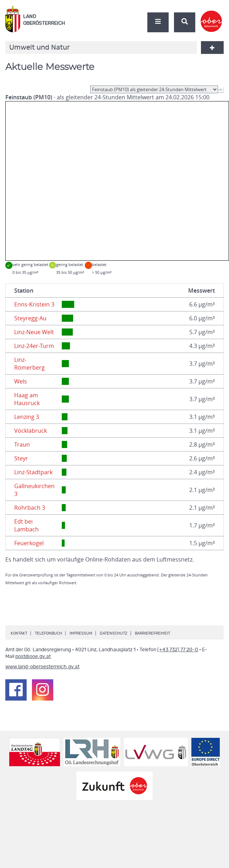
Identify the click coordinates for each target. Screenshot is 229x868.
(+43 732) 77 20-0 (178, 650)
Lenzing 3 (27, 417)
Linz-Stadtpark (33, 472)
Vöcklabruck (31, 431)
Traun (22, 444)
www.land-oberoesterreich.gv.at (42, 667)
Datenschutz (114, 633)
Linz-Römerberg (29, 364)
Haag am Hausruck (27, 399)
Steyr (21, 458)
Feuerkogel (29, 543)
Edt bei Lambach (26, 525)
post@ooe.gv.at (33, 657)
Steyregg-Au (30, 318)
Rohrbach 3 (30, 508)
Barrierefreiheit (152, 633)
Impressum (81, 633)
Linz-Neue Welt (34, 332)
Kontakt (19, 633)
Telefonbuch (48, 633)
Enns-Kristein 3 (34, 304)
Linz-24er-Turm (34, 346)
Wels (21, 381)
